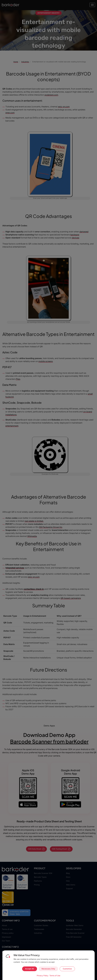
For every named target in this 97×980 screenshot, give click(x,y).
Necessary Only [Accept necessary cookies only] (48, 969)
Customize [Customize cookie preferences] (67, 969)
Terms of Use (55, 976)
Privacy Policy (43, 976)
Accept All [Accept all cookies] (30, 969)
